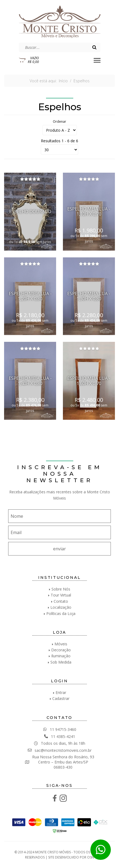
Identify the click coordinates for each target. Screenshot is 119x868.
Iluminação (61, 656)
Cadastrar (61, 698)
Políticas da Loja (61, 613)
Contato (61, 601)
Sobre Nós (61, 589)
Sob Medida (61, 662)
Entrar (61, 692)
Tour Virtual (61, 595)
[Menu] (97, 60)
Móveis (61, 644)
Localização (61, 607)
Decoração (61, 650)
